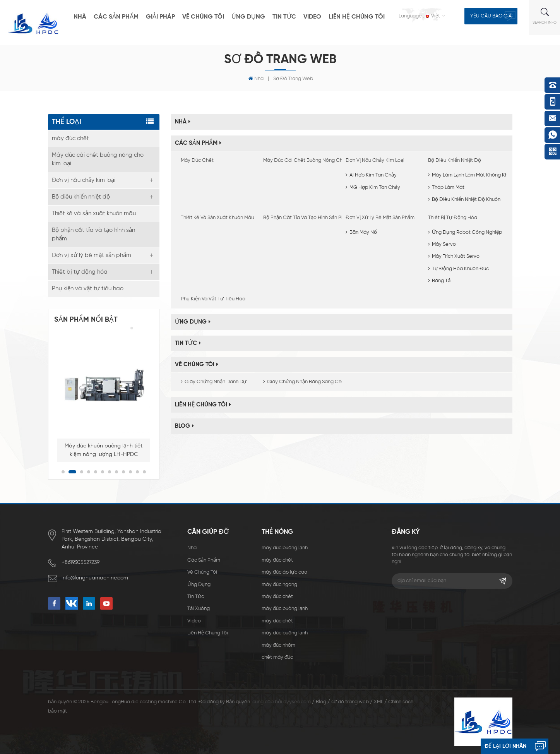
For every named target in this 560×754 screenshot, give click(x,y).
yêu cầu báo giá (491, 16)
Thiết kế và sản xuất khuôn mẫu (217, 218)
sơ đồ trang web (350, 702)
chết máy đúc (277, 657)
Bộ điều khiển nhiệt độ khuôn (464, 200)
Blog (184, 426)
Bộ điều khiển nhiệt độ (455, 160)
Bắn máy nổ (361, 232)
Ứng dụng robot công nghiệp (465, 232)
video (312, 17)
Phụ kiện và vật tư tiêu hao (213, 299)
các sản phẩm (116, 17)
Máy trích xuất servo (454, 256)
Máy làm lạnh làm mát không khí (468, 175)
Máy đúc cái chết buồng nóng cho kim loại (301, 160)
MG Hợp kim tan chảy (373, 188)
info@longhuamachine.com (95, 578)
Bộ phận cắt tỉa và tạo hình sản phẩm (301, 218)
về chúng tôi (203, 17)
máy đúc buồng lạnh (285, 548)
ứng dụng (248, 17)
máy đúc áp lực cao (284, 572)
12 (144, 472)
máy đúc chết (197, 160)
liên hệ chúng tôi (357, 17)
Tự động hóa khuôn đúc (458, 269)
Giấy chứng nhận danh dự (214, 382)
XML (378, 702)
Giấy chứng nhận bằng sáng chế (301, 382)
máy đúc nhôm (278, 645)
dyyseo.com (297, 702)
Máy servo (442, 244)
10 (130, 472)
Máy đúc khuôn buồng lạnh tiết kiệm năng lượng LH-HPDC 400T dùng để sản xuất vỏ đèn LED (104, 451)
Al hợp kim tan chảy (371, 175)
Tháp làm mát (446, 188)
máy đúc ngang (279, 585)
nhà (80, 17)
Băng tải (440, 281)
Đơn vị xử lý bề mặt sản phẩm (380, 218)
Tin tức (284, 17)
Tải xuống (199, 609)
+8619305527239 (80, 562)
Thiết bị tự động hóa (453, 218)
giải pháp (160, 17)
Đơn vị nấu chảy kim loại (375, 160)
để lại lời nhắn (505, 746)
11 (137, 472)
